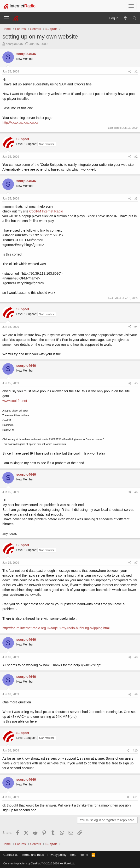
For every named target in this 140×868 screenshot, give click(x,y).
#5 (136, 383)
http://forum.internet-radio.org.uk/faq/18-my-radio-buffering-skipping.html (56, 628)
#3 (136, 199)
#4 (136, 327)
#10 (135, 751)
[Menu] (7, 18)
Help (73, 855)
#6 (136, 492)
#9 (136, 694)
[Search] (134, 18)
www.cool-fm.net (15, 401)
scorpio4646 (15, 44)
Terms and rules (33, 855)
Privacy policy (57, 855)
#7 (136, 563)
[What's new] (125, 18)
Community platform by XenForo (39, 863)
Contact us (11, 855)
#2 (136, 157)
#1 (136, 72)
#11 (135, 797)
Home (84, 855)
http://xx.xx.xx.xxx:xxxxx (20, 122)
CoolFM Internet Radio (46, 211)
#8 (136, 657)
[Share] (130, 72)
